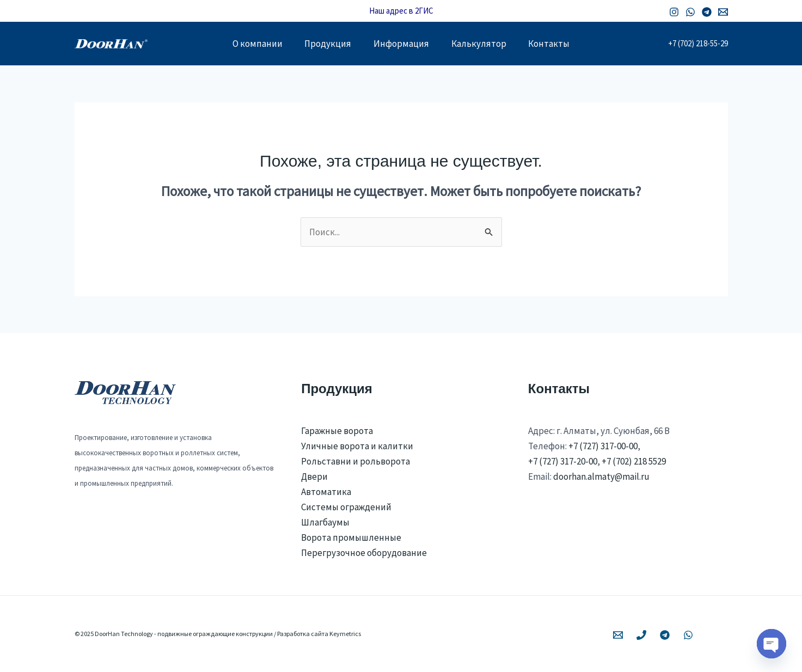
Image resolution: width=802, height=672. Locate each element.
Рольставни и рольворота (356, 461)
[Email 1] (723, 12)
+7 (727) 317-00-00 (603, 446)
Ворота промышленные (351, 537)
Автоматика (326, 492)
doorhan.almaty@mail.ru (601, 476)
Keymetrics (345, 634)
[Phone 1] (641, 635)
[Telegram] (707, 12)
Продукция (324, 44)
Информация (401, 44)
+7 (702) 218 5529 (634, 461)
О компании (249, 44)
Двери (314, 476)
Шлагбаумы (325, 522)
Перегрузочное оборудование (364, 553)
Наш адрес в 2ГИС (401, 11)
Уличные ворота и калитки (357, 446)
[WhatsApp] (690, 12)
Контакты (557, 44)
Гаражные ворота (337, 431)
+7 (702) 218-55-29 (698, 43)
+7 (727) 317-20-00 (563, 461)
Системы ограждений (346, 507)
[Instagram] (674, 12)
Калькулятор (483, 44)
